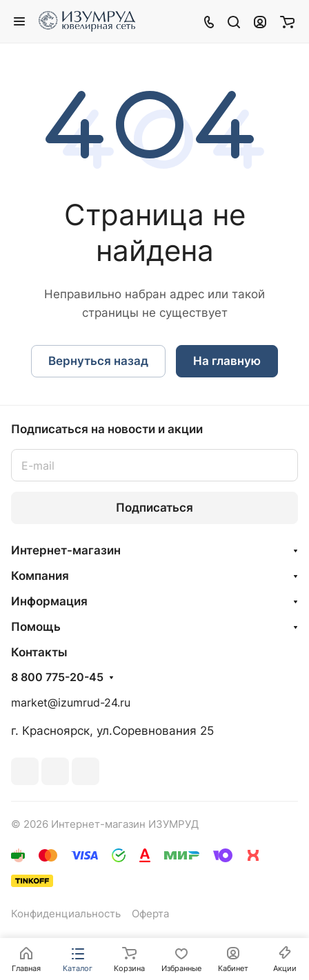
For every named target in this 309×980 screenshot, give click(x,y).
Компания (40, 576)
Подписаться (154, 508)
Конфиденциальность (66, 914)
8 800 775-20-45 (57, 678)
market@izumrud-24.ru (71, 703)
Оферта (150, 914)
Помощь (36, 627)
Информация (49, 601)
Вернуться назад (98, 361)
